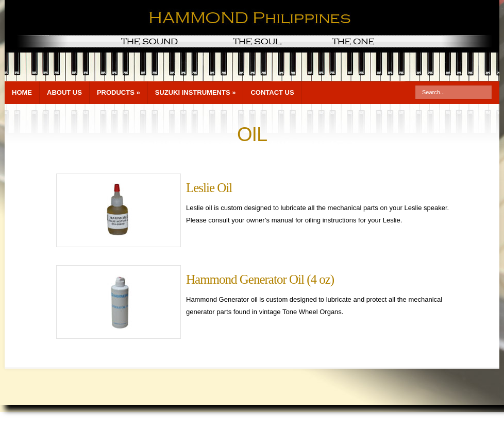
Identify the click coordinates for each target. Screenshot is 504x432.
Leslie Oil (209, 188)
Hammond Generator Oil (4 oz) (260, 279)
